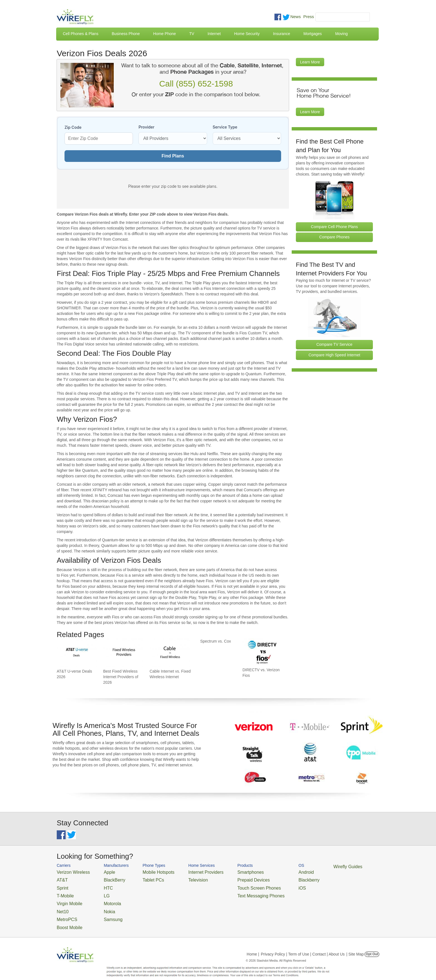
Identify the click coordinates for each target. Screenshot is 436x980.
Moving (341, 34)
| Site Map (355, 945)
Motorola (105, 899)
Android (277, 872)
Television (184, 878)
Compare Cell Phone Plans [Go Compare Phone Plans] (334, 227)
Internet (214, 34)
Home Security (247, 34)
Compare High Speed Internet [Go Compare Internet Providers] (335, 355)
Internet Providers (191, 872)
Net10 (62, 905)
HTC (101, 885)
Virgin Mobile (67, 899)
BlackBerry (106, 878)
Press (309, 17)
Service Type (225, 127)
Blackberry (279, 878)
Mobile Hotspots (149, 872)
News (296, 17)
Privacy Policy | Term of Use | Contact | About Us (303, 945)
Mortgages (313, 34)
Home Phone (165, 34)
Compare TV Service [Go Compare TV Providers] (335, 344)
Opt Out (372, 945)
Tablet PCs (145, 878)
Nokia (102, 905)
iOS (274, 885)
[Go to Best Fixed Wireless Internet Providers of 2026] (123, 653)
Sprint (61, 885)
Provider (146, 127)
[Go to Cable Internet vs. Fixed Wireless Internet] (170, 653)
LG (100, 892)
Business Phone (126, 34)
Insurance (282, 34)
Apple (102, 872)
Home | (253, 945)
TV (192, 34)
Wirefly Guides (315, 866)
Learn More (310, 62)
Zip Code (73, 127)
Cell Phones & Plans (81, 34)
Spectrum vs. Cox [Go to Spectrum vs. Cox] (215, 641)
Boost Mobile (67, 919)
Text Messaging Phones (238, 892)
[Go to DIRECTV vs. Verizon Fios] (262, 652)
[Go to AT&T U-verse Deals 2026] (77, 653)
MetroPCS (65, 912)
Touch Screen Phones (236, 885)
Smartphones (229, 872)
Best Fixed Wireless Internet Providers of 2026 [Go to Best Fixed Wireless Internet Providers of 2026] (121, 677)
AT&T (61, 878)
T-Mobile (64, 892)
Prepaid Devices (232, 878)
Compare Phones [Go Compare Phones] (334, 237)
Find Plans (173, 156)
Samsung (105, 912)
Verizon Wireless (70, 872)
